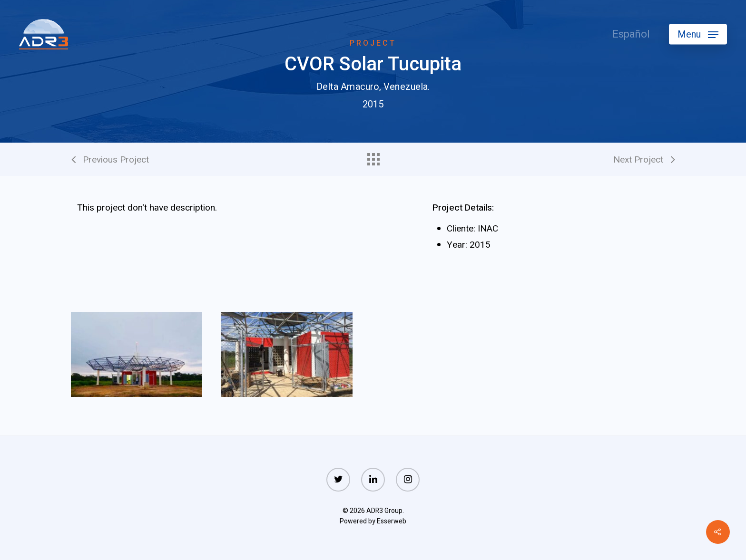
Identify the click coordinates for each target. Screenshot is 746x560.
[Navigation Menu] (698, 34)
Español (631, 34)
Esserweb (392, 521)
